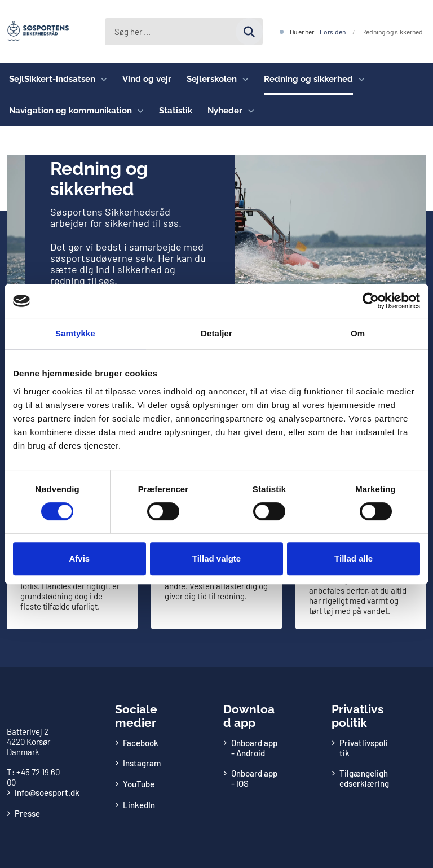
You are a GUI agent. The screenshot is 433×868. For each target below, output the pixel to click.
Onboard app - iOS (254, 778)
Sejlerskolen (212, 79)
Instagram (142, 763)
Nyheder (225, 111)
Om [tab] (358, 333)
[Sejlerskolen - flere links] (243, 79)
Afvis (79, 558)
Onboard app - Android (254, 748)
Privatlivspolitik (364, 748)
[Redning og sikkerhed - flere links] (359, 79)
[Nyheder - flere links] (248, 111)
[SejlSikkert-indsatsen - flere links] (101, 79)
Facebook (141, 743)
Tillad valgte (216, 558)
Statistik (176, 111)
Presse (27, 813)
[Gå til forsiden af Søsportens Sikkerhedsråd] (34, 32)
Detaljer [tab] (216, 333)
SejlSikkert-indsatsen (52, 79)
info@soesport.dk (47, 792)
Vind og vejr (147, 79)
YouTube (139, 784)
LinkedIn (139, 805)
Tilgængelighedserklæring (364, 778)
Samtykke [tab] (75, 333)
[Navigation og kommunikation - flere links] (138, 111)
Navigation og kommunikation (70, 111)
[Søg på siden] (182, 32)
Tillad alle (354, 558)
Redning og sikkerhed (308, 79)
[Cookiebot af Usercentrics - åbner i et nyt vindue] (371, 301)
